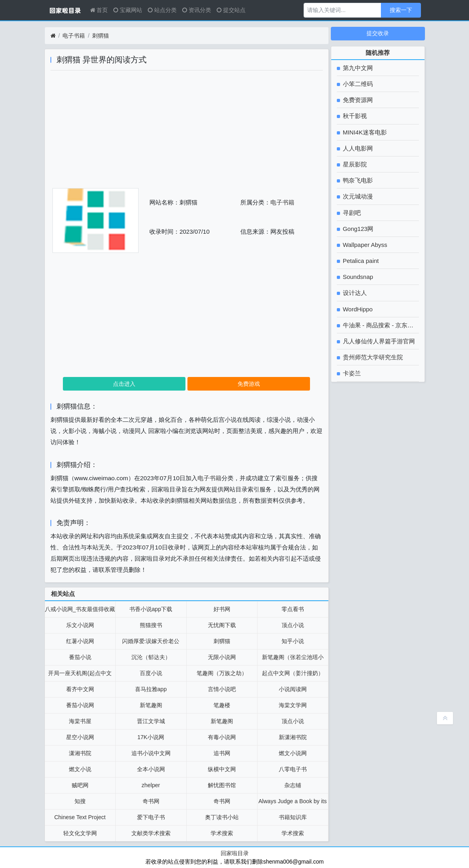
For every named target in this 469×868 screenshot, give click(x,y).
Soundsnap (357, 277)
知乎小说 (293, 641)
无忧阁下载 (222, 625)
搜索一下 (401, 10)
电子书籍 (74, 36)
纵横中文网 (222, 769)
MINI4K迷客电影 (364, 132)
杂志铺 (293, 785)
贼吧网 (80, 785)
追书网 (222, 753)
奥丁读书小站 (222, 817)
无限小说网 (222, 657)
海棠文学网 (293, 705)
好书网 (222, 609)
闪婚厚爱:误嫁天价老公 (151, 641)
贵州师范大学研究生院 (372, 357)
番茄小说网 (80, 705)
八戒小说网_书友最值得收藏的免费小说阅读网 (80, 611)
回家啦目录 (235, 853)
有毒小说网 (222, 737)
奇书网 (151, 801)
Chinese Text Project (80, 817)
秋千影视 (354, 116)
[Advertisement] (187, 132)
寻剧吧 (351, 213)
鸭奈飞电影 (357, 180)
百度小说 (151, 673)
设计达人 (354, 293)
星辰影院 (354, 164)
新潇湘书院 (293, 737)
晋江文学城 (151, 721)
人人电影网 (357, 148)
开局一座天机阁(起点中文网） (80, 676)
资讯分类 (197, 10)
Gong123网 (357, 229)
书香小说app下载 (151, 609)
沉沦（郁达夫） (151, 657)
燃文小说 (80, 769)
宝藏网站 (128, 10)
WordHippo (357, 309)
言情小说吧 (222, 689)
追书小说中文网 (151, 753)
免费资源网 (357, 100)
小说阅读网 (293, 689)
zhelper (151, 785)
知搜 (80, 801)
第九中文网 (357, 68)
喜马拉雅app (151, 689)
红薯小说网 (80, 641)
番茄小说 (80, 657)
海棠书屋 (80, 721)
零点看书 (293, 609)
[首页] (53, 36)
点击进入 (124, 384)
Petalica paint (360, 261)
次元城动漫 (357, 196)
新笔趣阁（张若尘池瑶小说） (293, 660)
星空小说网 (80, 737)
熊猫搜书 (151, 625)
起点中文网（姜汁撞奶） (293, 673)
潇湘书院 (80, 753)
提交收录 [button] (378, 33)
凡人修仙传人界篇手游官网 (378, 341)
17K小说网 (151, 737)
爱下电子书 (151, 817)
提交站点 (231, 10)
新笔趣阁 (151, 705)
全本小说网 (151, 769)
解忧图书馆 (222, 785)
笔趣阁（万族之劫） (222, 673)
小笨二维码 (357, 84)
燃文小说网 (293, 753)
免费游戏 (249, 384)
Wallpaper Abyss (364, 245)
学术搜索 (222, 833)
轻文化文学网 (80, 833)
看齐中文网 (80, 689)
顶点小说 (293, 625)
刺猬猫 (101, 36)
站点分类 (162, 10)
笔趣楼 (222, 705)
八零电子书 (293, 769)
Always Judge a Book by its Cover (292, 804)
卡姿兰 (351, 373)
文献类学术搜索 (151, 833)
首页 (99, 10)
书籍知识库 (293, 817)
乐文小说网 (80, 625)
